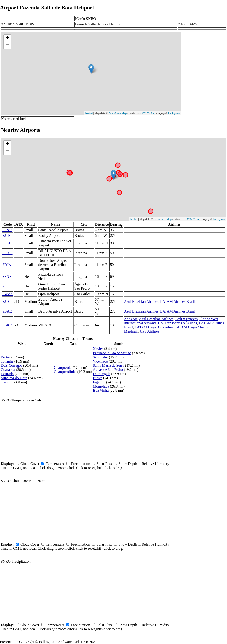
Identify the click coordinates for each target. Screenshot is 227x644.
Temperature (55, 464)
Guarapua (8, 370)
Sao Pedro (101, 357)
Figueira (99, 382)
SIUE (6, 286)
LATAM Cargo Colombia (154, 327)
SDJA (7, 265)
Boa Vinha (101, 390)
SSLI (6, 243)
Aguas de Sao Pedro (108, 370)
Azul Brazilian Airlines (141, 301)
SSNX (7, 276)
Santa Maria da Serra (109, 365)
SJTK (6, 235)
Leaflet (89, 113)
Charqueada (63, 368)
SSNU (7, 230)
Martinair (131, 331)
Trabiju (6, 382)
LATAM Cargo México (192, 327)
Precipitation (80, 464)
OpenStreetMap (118, 113)
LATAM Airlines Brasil (178, 301)
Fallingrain (174, 113)
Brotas (6, 357)
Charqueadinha (65, 372)
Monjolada (101, 386)
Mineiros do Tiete (14, 378)
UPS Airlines (149, 331)
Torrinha (7, 361)
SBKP (7, 325)
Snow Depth (128, 464)
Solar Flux (104, 464)
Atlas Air (131, 319)
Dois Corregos (11, 365)
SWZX (8, 294)
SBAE (7, 311)
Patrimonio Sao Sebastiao (112, 353)
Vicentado (101, 361)
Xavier (98, 349)
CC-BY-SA (148, 113)
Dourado (7, 374)
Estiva (98, 378)
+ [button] (8, 38)
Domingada (102, 374)
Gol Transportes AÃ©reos (178, 323)
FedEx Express (186, 319)
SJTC (6, 301)
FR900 (7, 253)
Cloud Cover (30, 464)
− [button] (8, 45)
